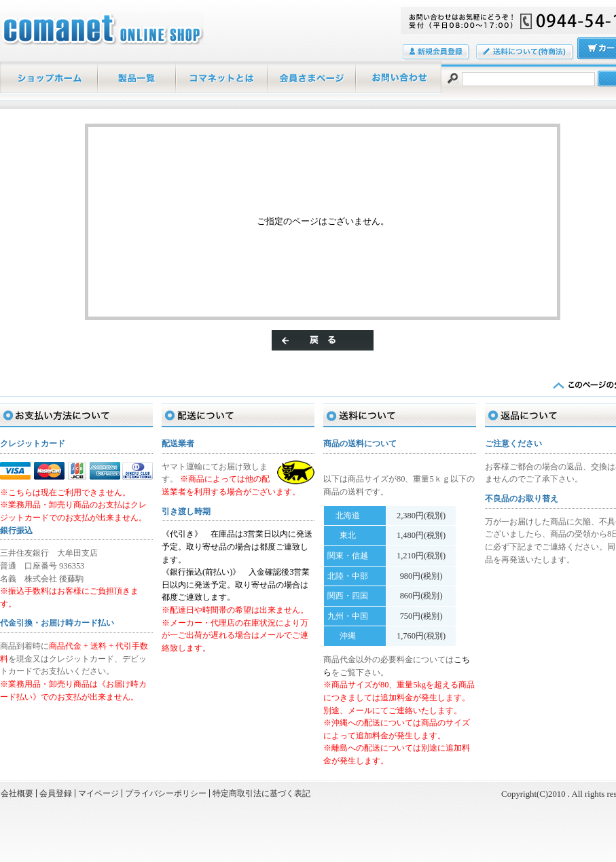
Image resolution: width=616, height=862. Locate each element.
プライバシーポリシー (166, 793)
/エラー (102, 28)
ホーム (49, 78)
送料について (525, 53)
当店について (222, 78)
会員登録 (437, 53)
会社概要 (17, 793)
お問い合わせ (399, 78)
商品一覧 (138, 78)
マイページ (312, 78)
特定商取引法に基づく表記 (261, 793)
